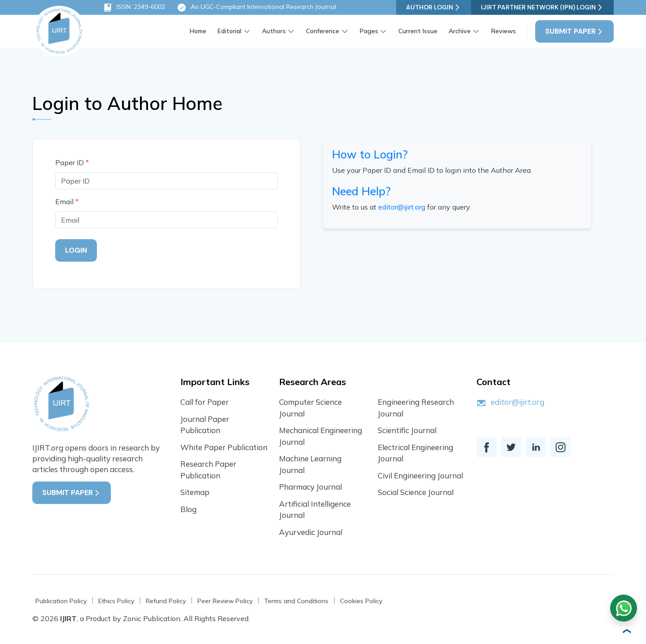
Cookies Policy (361, 601)
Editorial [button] (229, 31)
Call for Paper (205, 402)
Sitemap (195, 492)
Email (67, 202)
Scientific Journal (407, 430)
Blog (188, 509)
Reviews (504, 31)
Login (76, 250)
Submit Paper (574, 31)
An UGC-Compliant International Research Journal (256, 8)
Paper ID (72, 162)
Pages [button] (369, 31)
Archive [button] (460, 31)
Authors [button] (274, 31)
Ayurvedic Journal (311, 532)
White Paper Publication (224, 447)
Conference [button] (323, 31)
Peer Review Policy (225, 601)
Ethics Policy (116, 601)
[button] (626, 631)
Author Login (434, 7)
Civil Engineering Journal (420, 475)
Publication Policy (61, 601)
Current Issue (418, 31)
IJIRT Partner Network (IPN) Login (542, 7)
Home (198, 31)
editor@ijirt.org (402, 208)
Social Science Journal (416, 492)
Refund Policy (166, 601)
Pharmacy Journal (310, 487)
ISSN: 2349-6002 (134, 8)
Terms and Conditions (296, 601)
